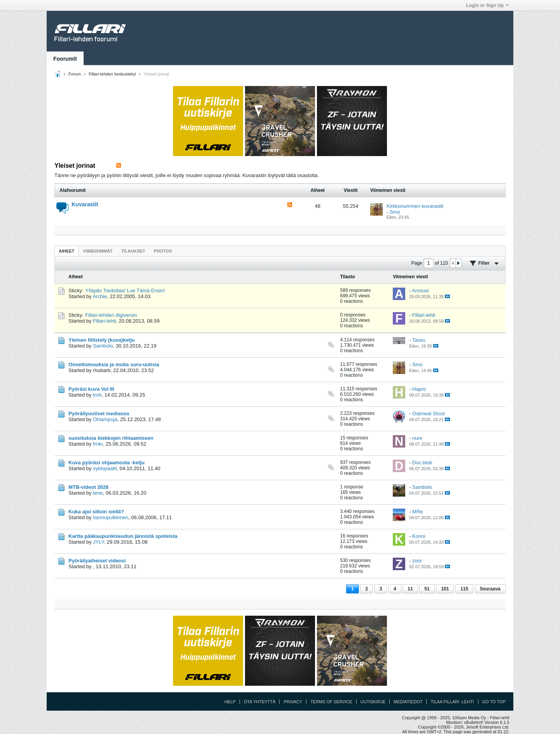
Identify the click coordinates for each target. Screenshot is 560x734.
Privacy (293, 702)
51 (427, 589)
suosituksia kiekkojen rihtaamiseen (111, 438)
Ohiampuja (105, 419)
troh (97, 395)
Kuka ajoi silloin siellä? (96, 512)
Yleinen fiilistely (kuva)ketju (102, 340)
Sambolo (103, 346)
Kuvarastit (85, 204)
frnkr (98, 444)
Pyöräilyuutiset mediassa (99, 414)
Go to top (494, 702)
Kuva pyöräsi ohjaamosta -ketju (107, 463)
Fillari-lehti (104, 321)
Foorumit (65, 59)
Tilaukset (133, 251)
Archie (100, 296)
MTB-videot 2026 (88, 487)
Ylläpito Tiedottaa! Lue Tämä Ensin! (125, 291)
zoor (417, 561)
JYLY (98, 542)
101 (445, 589)
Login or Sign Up (487, 5)
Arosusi (420, 291)
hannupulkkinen (111, 517)
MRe (417, 512)
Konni (419, 536)
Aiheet (66, 251)
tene (98, 493)
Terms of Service (331, 702)
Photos (163, 251)
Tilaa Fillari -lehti (452, 702)
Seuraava (490, 589)
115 (464, 589)
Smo (395, 212)
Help (230, 702)
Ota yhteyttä (260, 702)
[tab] (66, 251)
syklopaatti (105, 468)
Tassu (419, 340)
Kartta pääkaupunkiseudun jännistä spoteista (123, 536)
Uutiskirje (373, 702)
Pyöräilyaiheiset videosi (97, 561)
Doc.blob (422, 463)
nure (417, 438)
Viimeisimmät (98, 251)
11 (410, 589)
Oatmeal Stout (428, 414)
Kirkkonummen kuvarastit (415, 206)
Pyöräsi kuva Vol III (91, 389)
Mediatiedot (408, 702)
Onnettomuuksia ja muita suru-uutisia (114, 364)
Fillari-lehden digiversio (111, 315)
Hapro (419, 389)
